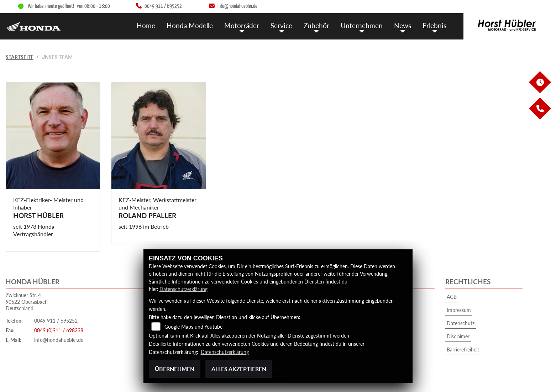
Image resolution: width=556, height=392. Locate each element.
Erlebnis (434, 25)
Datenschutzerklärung (183, 289)
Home (146, 25)
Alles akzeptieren (239, 369)
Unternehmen (362, 25)
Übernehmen (175, 369)
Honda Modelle (190, 25)
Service (281, 25)
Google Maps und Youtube (193, 327)
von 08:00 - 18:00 (93, 6)
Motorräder (242, 25)
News (403, 25)
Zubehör (316, 25)
